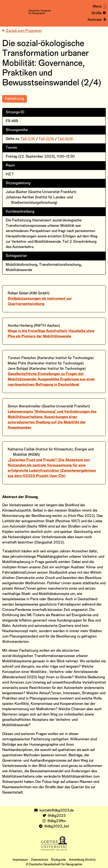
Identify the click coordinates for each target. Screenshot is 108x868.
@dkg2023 (54, 816)
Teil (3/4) (46, 139)
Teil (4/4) (65, 139)
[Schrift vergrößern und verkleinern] (98, 13)
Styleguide (58, 860)
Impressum (20, 860)
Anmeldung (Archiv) (82, 860)
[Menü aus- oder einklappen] (97, 7)
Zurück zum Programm (22, 31)
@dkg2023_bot (54, 826)
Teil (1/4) (28, 139)
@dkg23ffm (54, 821)
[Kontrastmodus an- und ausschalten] (96, 20)
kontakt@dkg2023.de (54, 810)
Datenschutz (40, 860)
